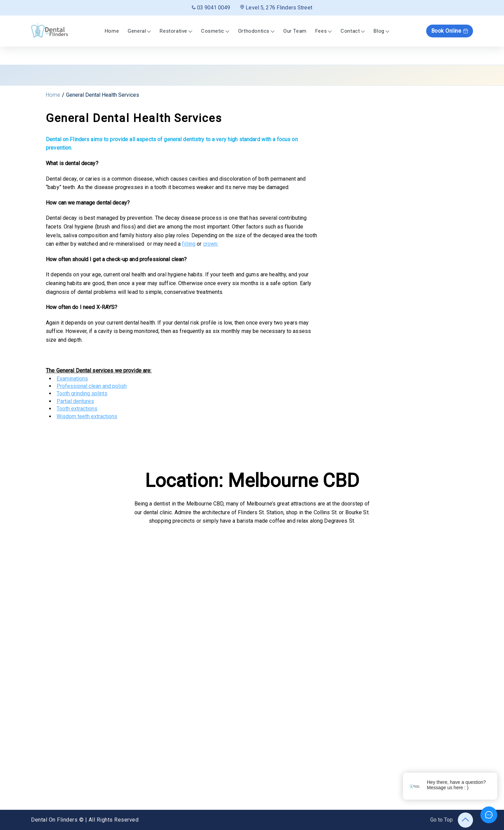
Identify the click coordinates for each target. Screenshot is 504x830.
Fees (321, 31)
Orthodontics (254, 31)
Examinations (72, 379)
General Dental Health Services (103, 95)
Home (112, 31)
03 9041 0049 (211, 8)
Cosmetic (213, 31)
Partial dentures (75, 401)
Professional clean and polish (92, 386)
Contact (350, 31)
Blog (379, 31)
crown (210, 244)
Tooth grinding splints (82, 393)
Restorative (174, 31)
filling (189, 244)
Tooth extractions (77, 409)
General (137, 31)
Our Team (295, 31)
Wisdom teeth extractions (87, 416)
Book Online (450, 31)
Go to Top (452, 820)
